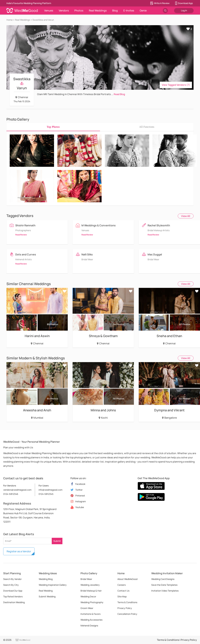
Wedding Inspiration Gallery (53, 585)
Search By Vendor (12, 579)
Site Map (122, 596)
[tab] (53, 127)
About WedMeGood (127, 579)
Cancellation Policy (127, 614)
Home (10, 20)
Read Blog (119, 94)
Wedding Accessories (91, 620)
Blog (115, 10)
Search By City (11, 585)
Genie (143, 10)
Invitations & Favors (90, 614)
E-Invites (129, 10)
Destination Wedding (14, 602)
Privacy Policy (125, 608)
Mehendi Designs (89, 626)
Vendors (64, 10)
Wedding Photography (92, 602)
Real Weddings (98, 10)
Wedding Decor (88, 596)
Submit (57, 541)
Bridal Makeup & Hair (91, 591)
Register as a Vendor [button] (19, 551)
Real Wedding (46, 591)
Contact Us (123, 591)
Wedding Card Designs (163, 579)
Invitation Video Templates (165, 591)
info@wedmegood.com (50, 490)
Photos (79, 10)
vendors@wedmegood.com (17, 490)
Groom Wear (87, 608)
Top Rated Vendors (13, 596)
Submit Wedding (47, 596)
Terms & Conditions (127, 602)
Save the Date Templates (164, 585)
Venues (49, 10)
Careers (122, 585)
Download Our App (13, 591)
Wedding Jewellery (90, 585)
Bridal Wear (86, 579)
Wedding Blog (46, 579)
